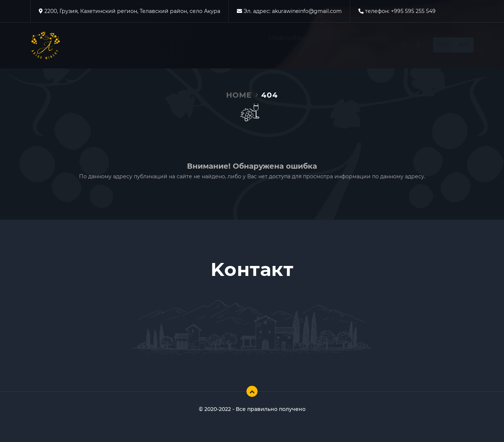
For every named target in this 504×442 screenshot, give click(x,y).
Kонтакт (372, 46)
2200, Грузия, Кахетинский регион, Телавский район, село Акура (132, 11)
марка (298, 46)
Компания (255, 46)
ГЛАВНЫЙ (209, 46)
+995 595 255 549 (413, 11)
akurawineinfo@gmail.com (307, 11)
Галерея (334, 46)
